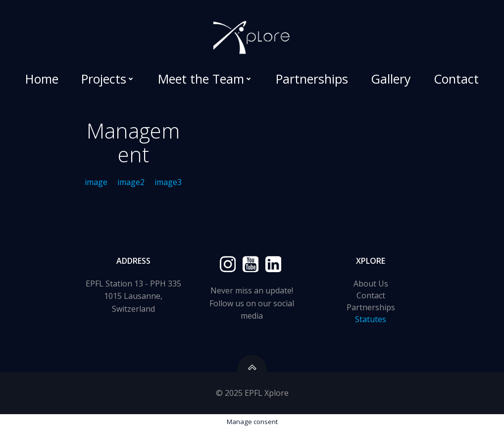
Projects (108, 79)
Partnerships (312, 79)
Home (42, 79)
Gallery (391, 79)
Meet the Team (205, 79)
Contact (456, 79)
